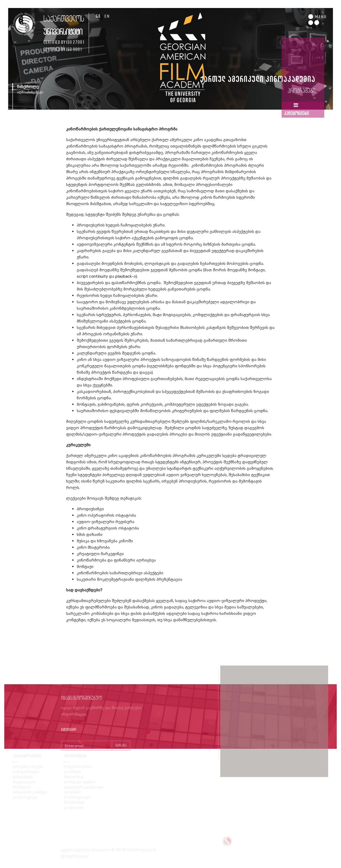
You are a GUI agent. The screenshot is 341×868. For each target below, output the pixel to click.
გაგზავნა (121, 750)
